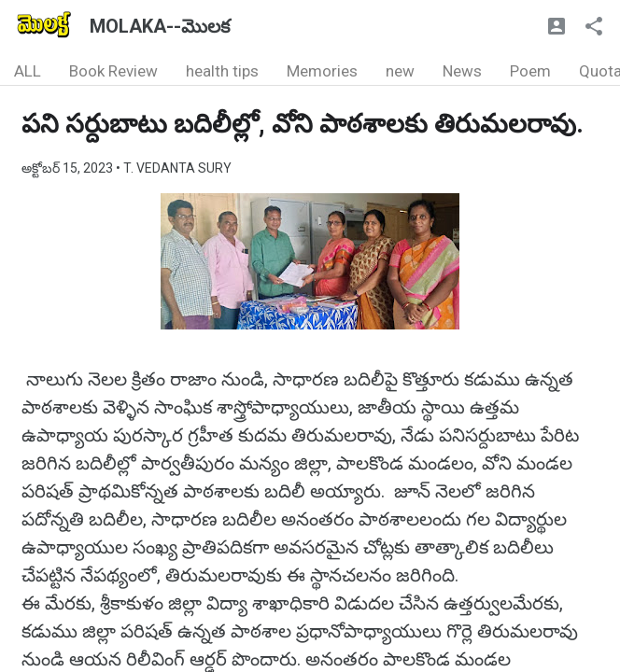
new (400, 71)
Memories (322, 71)
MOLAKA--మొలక (160, 26)
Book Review (113, 71)
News (462, 71)
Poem (530, 71)
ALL (28, 71)
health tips (222, 71)
